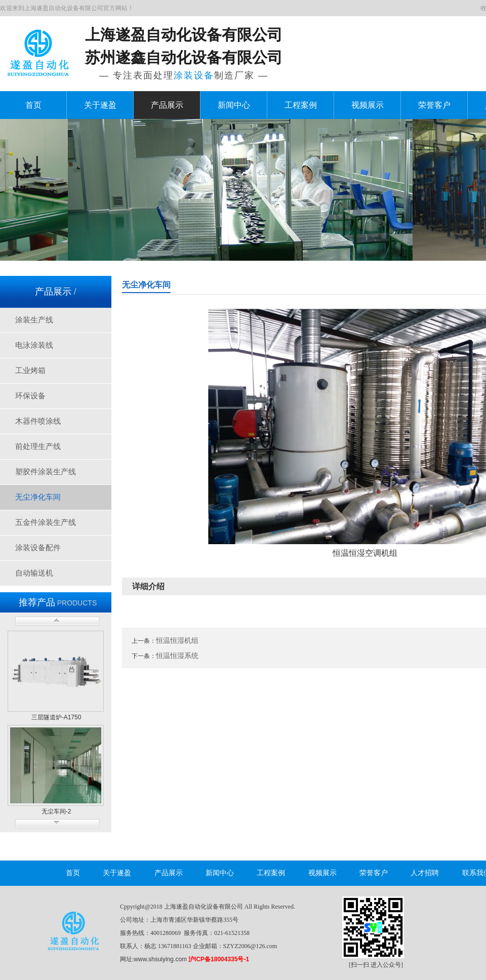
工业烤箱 (30, 371)
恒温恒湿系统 (177, 656)
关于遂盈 (100, 105)
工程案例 (301, 105)
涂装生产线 (34, 320)
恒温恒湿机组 (177, 640)
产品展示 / (56, 292)
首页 (33, 105)
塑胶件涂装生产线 (46, 472)
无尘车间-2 (56, 811)
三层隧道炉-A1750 (56, 717)
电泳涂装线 (34, 345)
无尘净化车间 (38, 497)
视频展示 (368, 105)
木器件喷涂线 (38, 421)
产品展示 (167, 105)
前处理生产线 (38, 446)
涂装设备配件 (38, 548)
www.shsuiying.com (160, 959)
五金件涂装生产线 (46, 522)
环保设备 (30, 396)
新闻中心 (234, 105)
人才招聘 (425, 873)
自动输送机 (34, 573)
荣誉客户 (434, 105)
